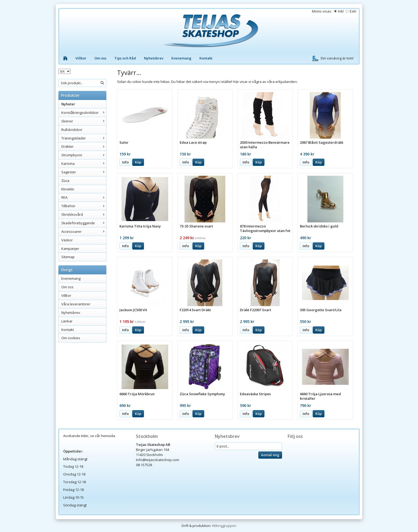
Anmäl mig (270, 455)
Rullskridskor (72, 130)
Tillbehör (84, 206)
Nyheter (68, 104)
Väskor (67, 240)
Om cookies (71, 338)
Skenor (84, 121)
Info (125, 162)
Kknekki (68, 189)
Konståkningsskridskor (84, 113)
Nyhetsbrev (154, 58)
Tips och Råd (125, 58)
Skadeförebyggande (84, 223)
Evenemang (181, 58)
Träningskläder (84, 138)
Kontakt (206, 58)
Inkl (341, 11)
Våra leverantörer (76, 304)
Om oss (100, 58)
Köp (138, 162)
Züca (65, 181)
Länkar (67, 321)
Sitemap (68, 257)
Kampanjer (70, 249)
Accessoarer (84, 231)
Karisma (84, 163)
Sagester (84, 172)
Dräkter (84, 146)
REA (84, 197)
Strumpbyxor (84, 155)
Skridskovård (84, 214)
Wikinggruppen (224, 526)
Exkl (353, 11)
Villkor (81, 58)
